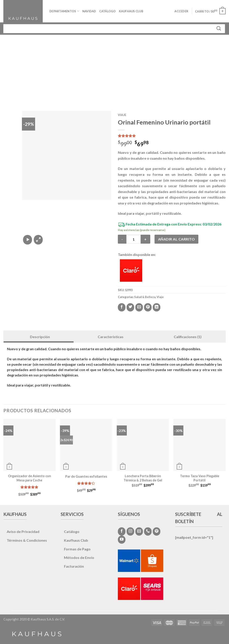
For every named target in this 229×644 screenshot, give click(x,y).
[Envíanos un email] (139, 531)
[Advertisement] (114, 68)
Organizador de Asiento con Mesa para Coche (30, 478)
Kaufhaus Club (131, 11)
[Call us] (148, 531)
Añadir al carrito (176, 239)
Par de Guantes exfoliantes (86, 476)
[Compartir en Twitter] (130, 307)
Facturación (74, 566)
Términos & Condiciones (27, 540)
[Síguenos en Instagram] (130, 531)
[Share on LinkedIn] (157, 307)
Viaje (122, 115)
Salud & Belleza (145, 297)
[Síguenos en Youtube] (122, 540)
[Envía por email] (139, 307)
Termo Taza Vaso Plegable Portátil (200, 478)
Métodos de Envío (79, 557)
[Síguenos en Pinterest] (157, 531)
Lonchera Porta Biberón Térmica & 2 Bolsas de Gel (143, 478)
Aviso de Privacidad (23, 531)
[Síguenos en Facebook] (122, 531)
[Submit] (219, 29)
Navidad (89, 11)
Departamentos (64, 11)
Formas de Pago (77, 549)
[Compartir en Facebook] (122, 307)
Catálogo (108, 11)
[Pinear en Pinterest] (148, 307)
